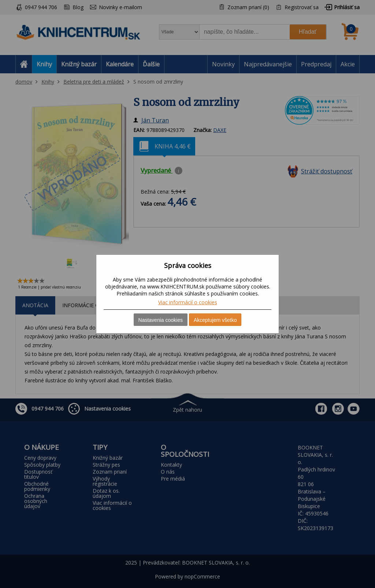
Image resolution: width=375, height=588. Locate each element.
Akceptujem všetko (215, 320)
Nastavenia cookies (161, 320)
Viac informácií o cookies (188, 302)
